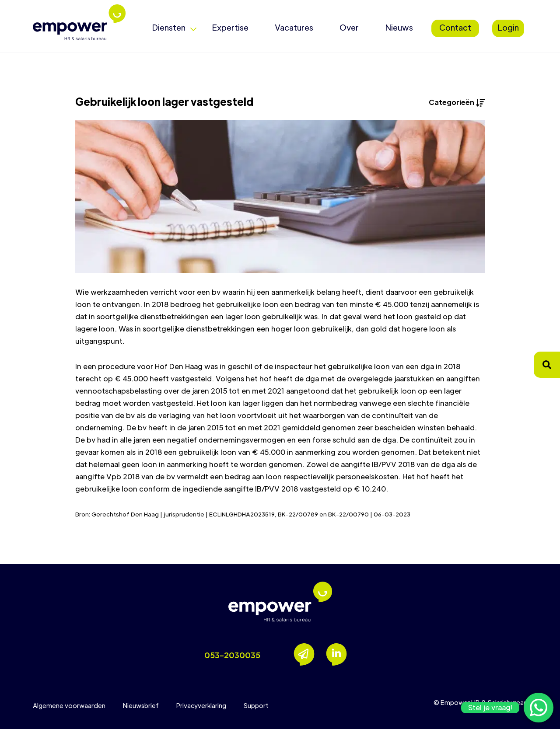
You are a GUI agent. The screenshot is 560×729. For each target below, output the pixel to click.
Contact (455, 27)
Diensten (169, 27)
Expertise (230, 27)
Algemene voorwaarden (69, 705)
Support (256, 705)
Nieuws (399, 27)
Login (508, 27)
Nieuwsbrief (141, 705)
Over (349, 27)
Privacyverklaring (201, 705)
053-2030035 (232, 655)
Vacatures (294, 27)
